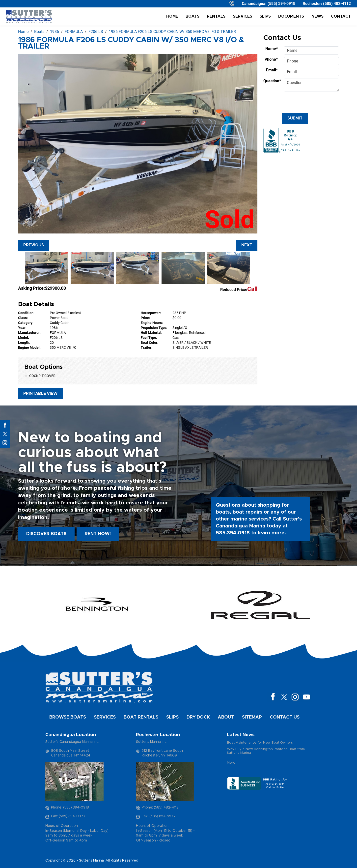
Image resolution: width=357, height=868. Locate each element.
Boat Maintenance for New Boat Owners (260, 743)
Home (172, 16)
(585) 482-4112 (337, 4)
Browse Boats (68, 717)
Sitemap (252, 717)
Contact (341, 16)
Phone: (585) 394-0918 (70, 808)
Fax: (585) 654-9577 (159, 816)
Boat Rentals (141, 717)
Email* (272, 70)
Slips (265, 16)
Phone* (271, 59)
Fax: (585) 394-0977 (68, 816)
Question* (272, 81)
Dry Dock (198, 717)
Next (247, 245)
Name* (272, 49)
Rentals (216, 16)
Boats (192, 16)
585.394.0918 (233, 533)
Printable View (40, 394)
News (317, 16)
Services (243, 16)
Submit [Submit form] (295, 118)
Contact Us (285, 717)
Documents (291, 16)
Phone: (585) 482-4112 (160, 808)
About (226, 717)
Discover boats (46, 534)
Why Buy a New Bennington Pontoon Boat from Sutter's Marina (266, 751)
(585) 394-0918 (281, 4)
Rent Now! (98, 534)
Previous (34, 245)
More (231, 763)
